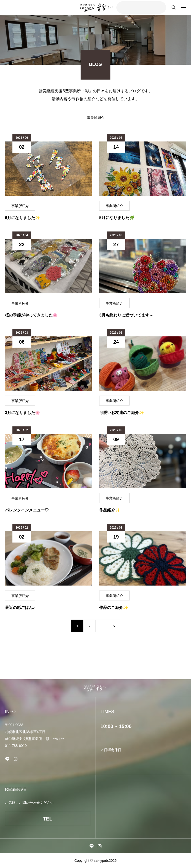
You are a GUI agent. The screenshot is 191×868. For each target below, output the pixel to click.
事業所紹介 (20, 206)
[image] (48, 169)
